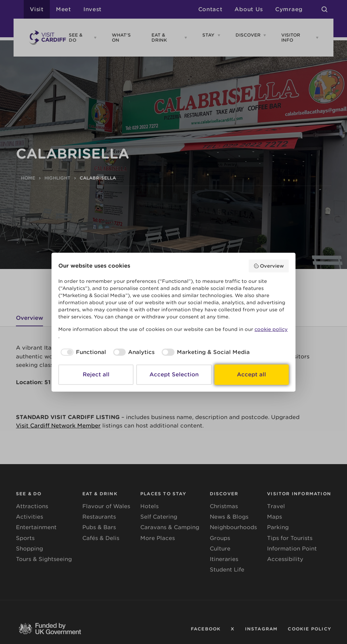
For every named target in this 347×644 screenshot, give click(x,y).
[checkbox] (82, 352)
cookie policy (271, 329)
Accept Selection (174, 375)
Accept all (251, 375)
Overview (269, 266)
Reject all (96, 375)
